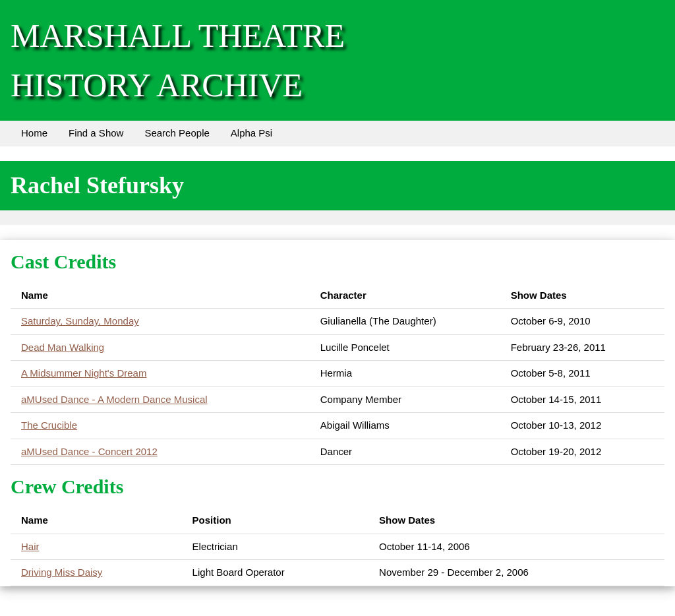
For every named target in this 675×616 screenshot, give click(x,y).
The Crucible (49, 425)
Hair (30, 546)
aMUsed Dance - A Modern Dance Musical (114, 399)
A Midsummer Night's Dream (84, 373)
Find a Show (96, 133)
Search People (177, 133)
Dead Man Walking (63, 347)
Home (34, 133)
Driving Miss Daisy (62, 572)
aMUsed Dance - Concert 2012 (89, 451)
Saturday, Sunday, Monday (80, 321)
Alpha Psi (251, 133)
